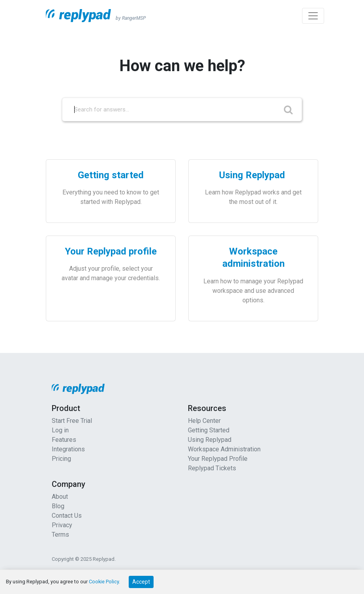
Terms (60, 535)
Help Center (204, 421)
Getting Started (209, 430)
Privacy (62, 525)
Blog (58, 506)
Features (64, 440)
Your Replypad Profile (218, 459)
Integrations (68, 449)
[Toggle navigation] (313, 16)
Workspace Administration (224, 449)
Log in (60, 430)
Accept (141, 582)
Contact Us (67, 516)
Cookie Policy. (104, 582)
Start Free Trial (72, 421)
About (60, 497)
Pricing (61, 459)
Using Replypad (210, 440)
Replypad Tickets (212, 468)
